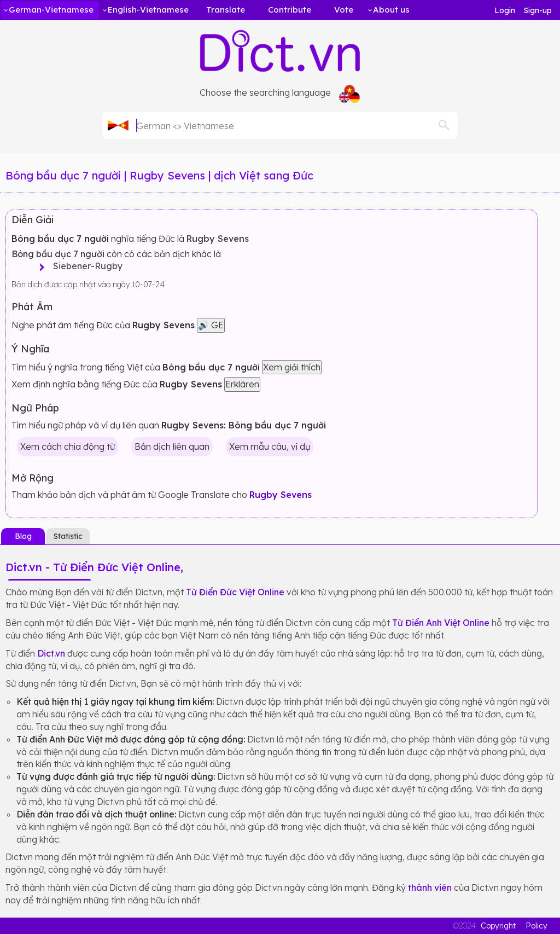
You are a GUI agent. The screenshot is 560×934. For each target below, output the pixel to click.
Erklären (242, 384)
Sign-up (538, 10)
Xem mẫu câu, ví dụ (270, 446)
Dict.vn (51, 653)
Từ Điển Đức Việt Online (235, 592)
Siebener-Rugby (84, 266)
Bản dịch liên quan (172, 446)
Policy (536, 926)
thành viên (430, 887)
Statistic (68, 536)
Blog (23, 536)
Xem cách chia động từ (68, 446)
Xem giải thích (292, 367)
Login (505, 10)
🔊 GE (211, 325)
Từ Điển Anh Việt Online (441, 623)
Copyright (498, 926)
